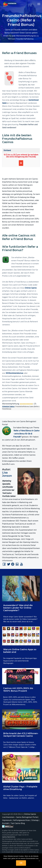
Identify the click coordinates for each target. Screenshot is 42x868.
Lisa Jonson (7, 474)
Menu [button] (37, 4)
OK (21, 863)
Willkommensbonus (14, 373)
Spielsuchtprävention (9, 837)
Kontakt (6, 823)
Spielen (21, 163)
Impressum (7, 820)
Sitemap (35, 820)
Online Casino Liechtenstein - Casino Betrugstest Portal (20, 816)
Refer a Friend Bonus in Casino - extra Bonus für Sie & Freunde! (26, 434)
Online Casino (31, 288)
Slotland (7, 151)
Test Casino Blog (18, 823)
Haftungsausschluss (21, 820)
